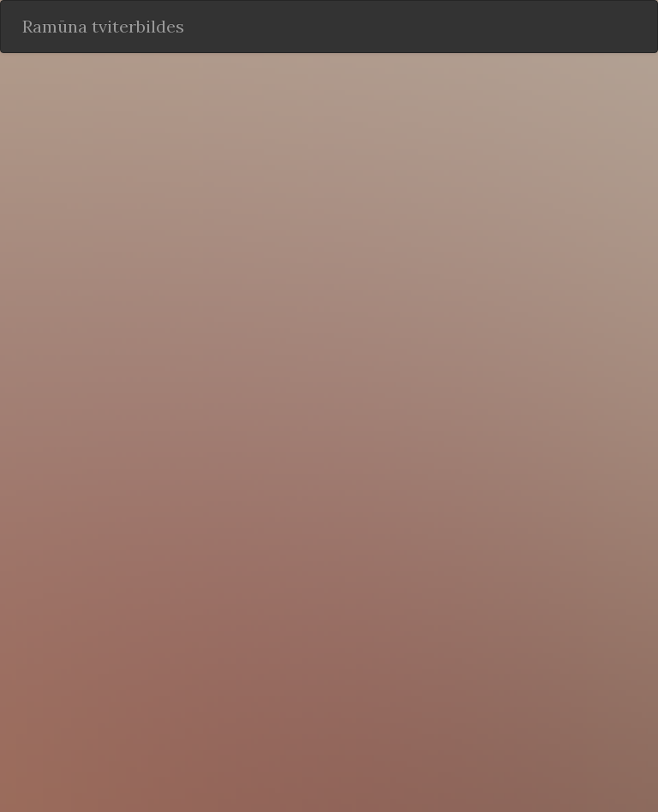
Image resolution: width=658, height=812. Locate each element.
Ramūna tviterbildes (103, 26)
